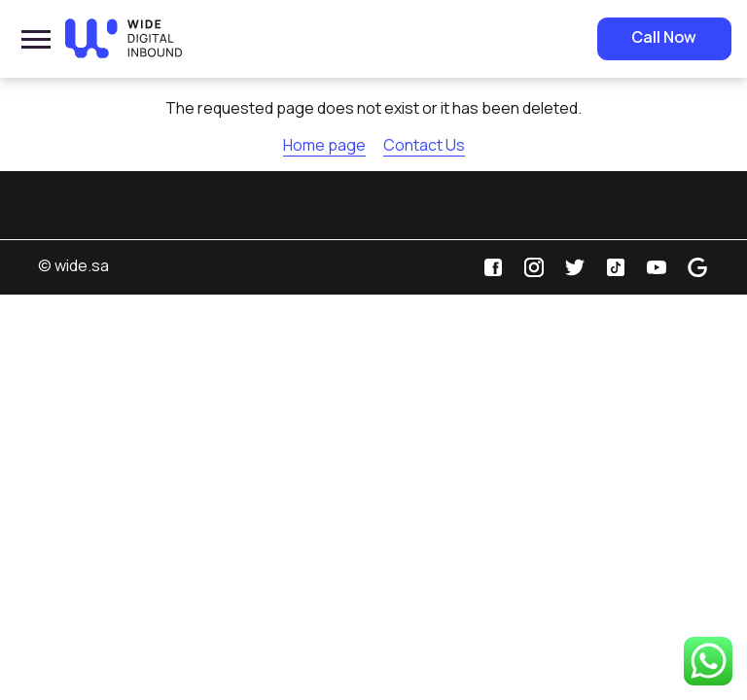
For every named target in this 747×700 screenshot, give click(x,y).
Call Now (664, 37)
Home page (324, 145)
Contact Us (424, 145)
